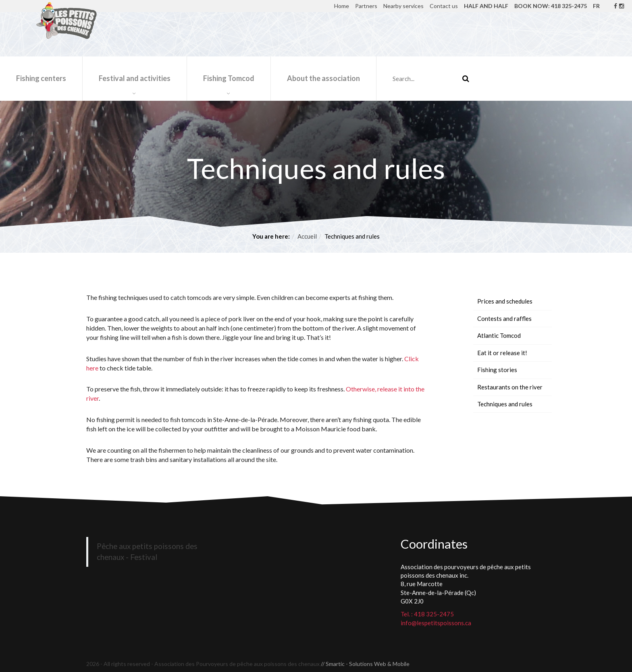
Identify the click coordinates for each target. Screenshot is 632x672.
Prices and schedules (505, 301)
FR (596, 6)
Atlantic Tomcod (499, 335)
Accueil (307, 236)
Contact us (444, 6)
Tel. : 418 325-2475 (427, 614)
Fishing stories (497, 370)
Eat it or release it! (502, 353)
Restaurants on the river (510, 387)
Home (342, 6)
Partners (366, 6)
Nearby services (403, 6)
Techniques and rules (505, 404)
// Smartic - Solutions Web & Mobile (365, 664)
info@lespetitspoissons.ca (436, 623)
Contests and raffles (504, 318)
